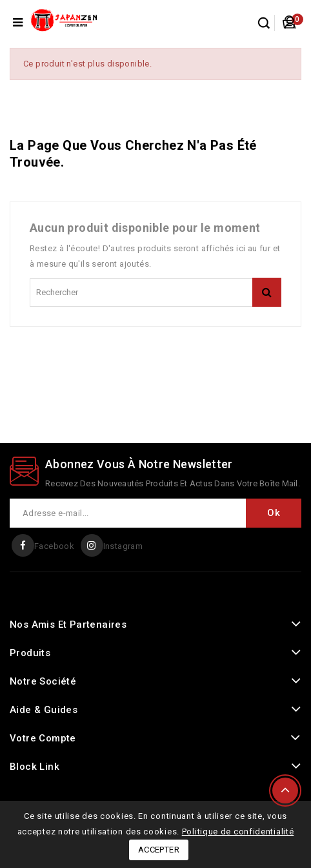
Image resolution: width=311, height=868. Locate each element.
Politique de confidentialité (238, 832)
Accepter (159, 850)
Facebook (54, 546)
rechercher (267, 292)
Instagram (123, 546)
